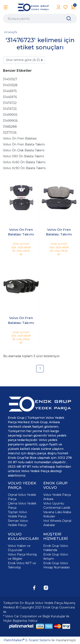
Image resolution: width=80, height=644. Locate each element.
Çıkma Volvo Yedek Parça (22, 506)
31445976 (10, 97)
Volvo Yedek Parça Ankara (57, 497)
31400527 (10, 79)
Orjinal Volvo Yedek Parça (22, 497)
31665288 (10, 127)
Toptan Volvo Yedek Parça (17, 514)
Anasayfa (11, 32)
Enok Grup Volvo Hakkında (56, 548)
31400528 (10, 85)
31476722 (10, 103)
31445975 (10, 91)
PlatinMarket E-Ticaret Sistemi (27, 640)
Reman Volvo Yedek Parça (18, 523)
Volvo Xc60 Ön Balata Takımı (24, 162)
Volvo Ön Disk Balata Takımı (24, 150)
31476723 (10, 109)
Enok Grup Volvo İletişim (56, 557)
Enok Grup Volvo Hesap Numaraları (57, 565)
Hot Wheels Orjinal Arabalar (57, 523)
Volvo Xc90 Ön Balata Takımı (24, 168)
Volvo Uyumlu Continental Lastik (57, 506)
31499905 (10, 115)
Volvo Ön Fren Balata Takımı (24, 144)
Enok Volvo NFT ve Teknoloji (22, 565)
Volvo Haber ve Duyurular (19, 548)
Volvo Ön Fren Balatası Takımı (21, 232)
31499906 (10, 121)
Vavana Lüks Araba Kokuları (57, 514)
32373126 (10, 133)
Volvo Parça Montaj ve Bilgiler (22, 557)
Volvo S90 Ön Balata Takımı (23, 156)
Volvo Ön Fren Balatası (20, 138)
